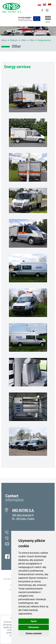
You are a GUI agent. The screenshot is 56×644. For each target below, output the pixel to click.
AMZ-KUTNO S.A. (23, 510)
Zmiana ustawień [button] (34, 633)
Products (14, 40)
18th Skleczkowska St (23, 515)
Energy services (44, 40)
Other (24, 40)
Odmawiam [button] (34, 627)
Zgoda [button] (34, 621)
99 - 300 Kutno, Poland (23, 519)
